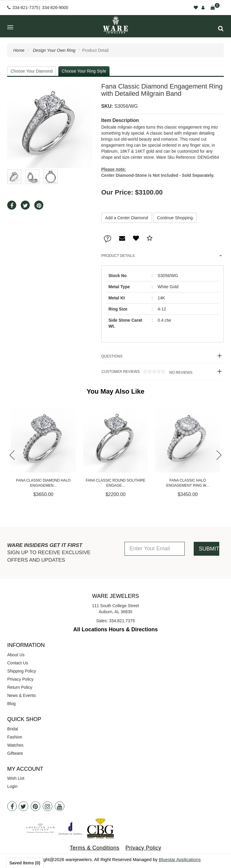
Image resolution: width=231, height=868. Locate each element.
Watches (15, 745)
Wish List (16, 778)
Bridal (13, 729)
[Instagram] (48, 806)
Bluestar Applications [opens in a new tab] (180, 859)
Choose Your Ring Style (84, 71)
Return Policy (20, 687)
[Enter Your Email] (155, 549)
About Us (16, 655)
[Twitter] (23, 806)
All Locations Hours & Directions (115, 629)
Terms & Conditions (95, 848)
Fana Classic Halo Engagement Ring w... (188, 483)
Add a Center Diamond (127, 218)
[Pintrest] (35, 806)
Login (12, 786)
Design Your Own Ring (54, 50)
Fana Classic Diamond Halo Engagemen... (43, 483)
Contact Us (18, 663)
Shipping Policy (22, 671)
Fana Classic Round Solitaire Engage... (115, 483)
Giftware (15, 753)
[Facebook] (12, 806)
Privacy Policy (20, 679)
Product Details (118, 256)
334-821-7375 (25, 8)
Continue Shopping (175, 218)
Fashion (15, 737)
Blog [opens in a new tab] (11, 704)
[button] (221, 28)
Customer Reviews (147, 372)
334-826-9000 (55, 8)
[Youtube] (60, 806)
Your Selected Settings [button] (184, 71)
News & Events (22, 695)
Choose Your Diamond (32, 71)
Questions (112, 356)
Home (19, 50)
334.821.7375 (122, 621)
